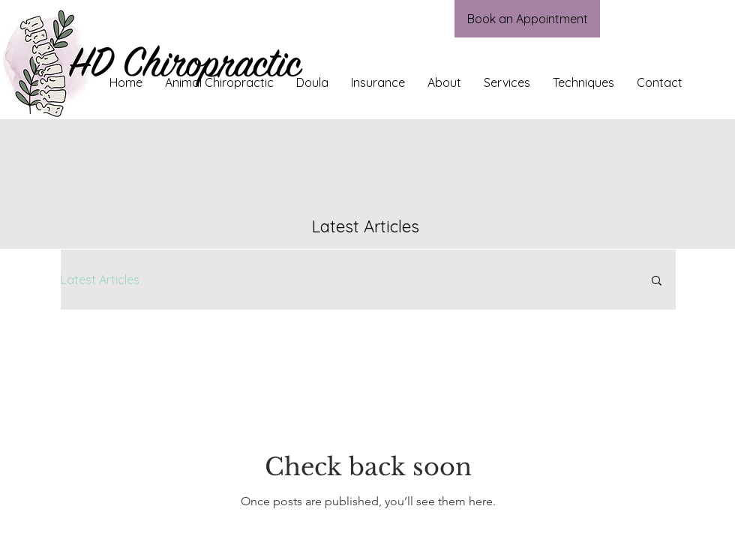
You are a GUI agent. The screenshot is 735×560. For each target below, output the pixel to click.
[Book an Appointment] (527, 19)
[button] (657, 281)
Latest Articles (100, 280)
